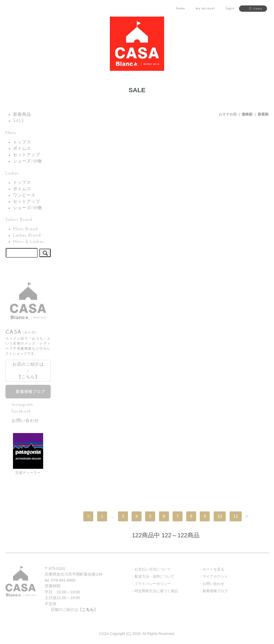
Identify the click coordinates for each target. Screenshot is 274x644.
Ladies (12, 173)
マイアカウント (215, 576)
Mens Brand (25, 229)
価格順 (247, 114)
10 (220, 516)
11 (236, 516)
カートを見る (213, 569)
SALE (19, 121)
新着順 (263, 114)
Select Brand (19, 220)
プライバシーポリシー (153, 584)
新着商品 (22, 115)
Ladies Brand (27, 236)
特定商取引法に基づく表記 (156, 591)
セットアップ (27, 155)
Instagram (22, 405)
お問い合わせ (25, 421)
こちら (28, 377)
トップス (22, 142)
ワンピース (24, 195)
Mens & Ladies (29, 242)
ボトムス (22, 149)
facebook (21, 411)
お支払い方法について (153, 569)
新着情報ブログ (30, 392)
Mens (11, 133)
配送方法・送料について (155, 576)
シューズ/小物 (27, 161)
